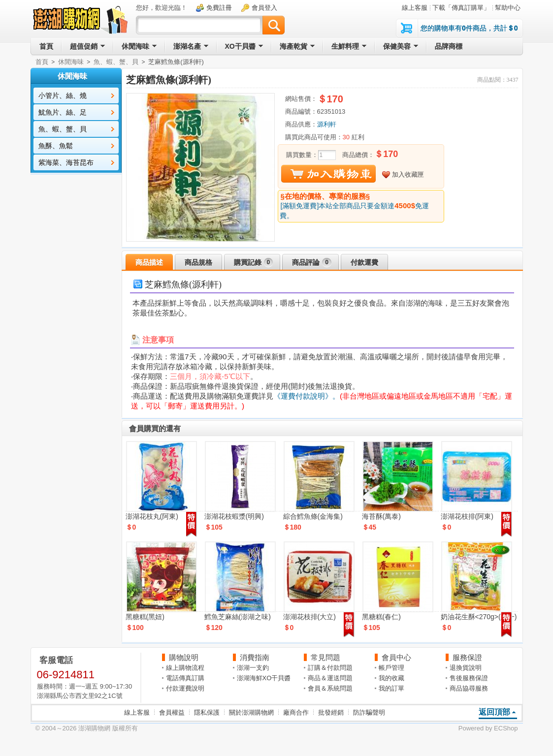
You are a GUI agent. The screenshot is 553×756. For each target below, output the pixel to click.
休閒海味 (71, 62)
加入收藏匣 (408, 174)
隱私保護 (207, 712)
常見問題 (325, 657)
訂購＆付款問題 (330, 668)
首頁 (42, 62)
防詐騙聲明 (369, 712)
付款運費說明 (185, 688)
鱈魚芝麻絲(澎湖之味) (238, 617)
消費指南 (255, 657)
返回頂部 (494, 712)
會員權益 (172, 712)
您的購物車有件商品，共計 (469, 28)
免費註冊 (219, 8)
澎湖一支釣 (253, 668)
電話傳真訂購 (185, 678)
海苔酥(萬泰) (381, 516)
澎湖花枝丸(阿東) (152, 516)
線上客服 (415, 8)
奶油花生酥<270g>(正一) (479, 617)
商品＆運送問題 (330, 678)
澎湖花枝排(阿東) (467, 516)
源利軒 (327, 124)
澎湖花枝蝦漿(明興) (234, 516)
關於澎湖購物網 (251, 712)
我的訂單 (391, 688)
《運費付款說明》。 (307, 396)
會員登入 (264, 8)
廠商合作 (296, 712)
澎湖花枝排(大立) (309, 617)
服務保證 (467, 657)
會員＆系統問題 (330, 688)
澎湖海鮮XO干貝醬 (264, 678)
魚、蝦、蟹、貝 (116, 62)
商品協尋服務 (469, 688)
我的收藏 (391, 678)
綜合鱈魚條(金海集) (313, 516)
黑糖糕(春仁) (381, 617)
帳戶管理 (391, 668)
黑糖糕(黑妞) (145, 617)
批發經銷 (331, 712)
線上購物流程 (185, 668)
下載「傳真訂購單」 (461, 8)
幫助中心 (508, 8)
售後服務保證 (469, 678)
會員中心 (396, 657)
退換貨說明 (466, 668)
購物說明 (184, 657)
